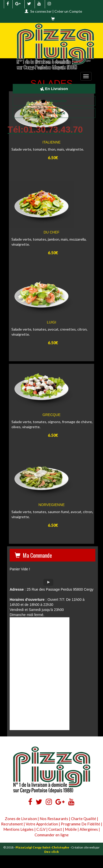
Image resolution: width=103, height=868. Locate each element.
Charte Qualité (84, 819)
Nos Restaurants (54, 819)
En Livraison (54, 89)
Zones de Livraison (21, 819)
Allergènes (89, 829)
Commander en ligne (52, 835)
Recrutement (12, 824)
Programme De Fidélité (80, 824)
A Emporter (54, 101)
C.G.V (41, 829)
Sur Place (54, 113)
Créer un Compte (68, 11)
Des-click (51, 852)
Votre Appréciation (42, 824)
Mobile (71, 829)
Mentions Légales (18, 829)
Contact (55, 829)
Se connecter (41, 11)
